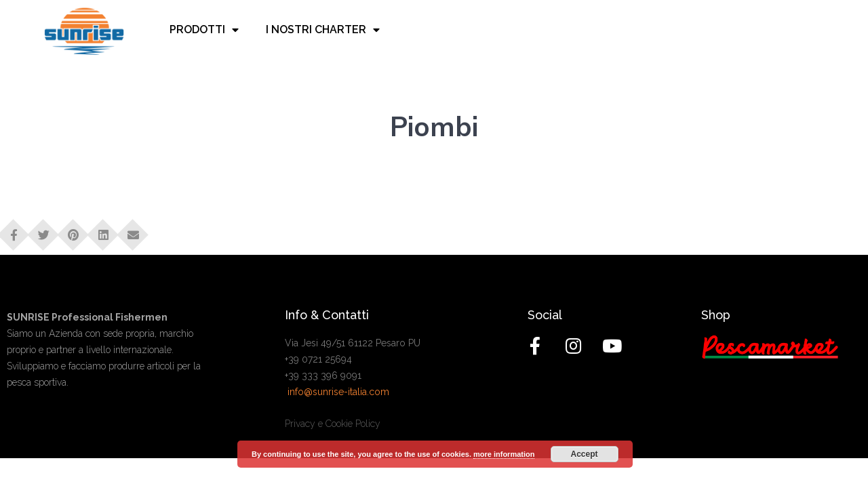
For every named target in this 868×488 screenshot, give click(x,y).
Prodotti (204, 30)
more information (504, 454)
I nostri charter (323, 30)
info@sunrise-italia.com (338, 392)
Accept (585, 454)
